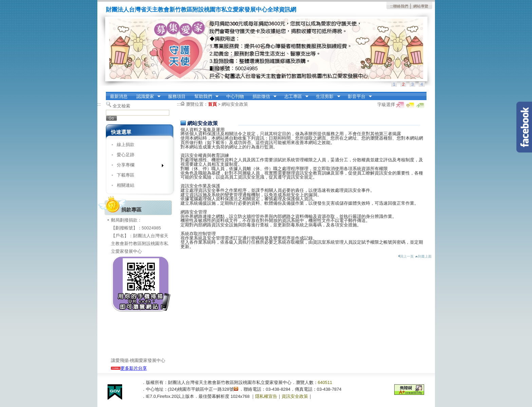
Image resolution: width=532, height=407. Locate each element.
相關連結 (126, 185)
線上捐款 (126, 145)
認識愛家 (146, 97)
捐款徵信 (262, 97)
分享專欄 (138, 166)
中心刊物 (235, 96)
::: (392, 6)
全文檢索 (121, 106)
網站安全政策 (235, 104)
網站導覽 (421, 6)
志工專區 (294, 97)
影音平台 (358, 97)
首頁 (212, 104)
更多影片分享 (129, 368)
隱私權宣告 (266, 396)
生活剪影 (326, 97)
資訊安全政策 (295, 396)
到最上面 (423, 256)
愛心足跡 (126, 155)
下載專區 (126, 175)
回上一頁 (406, 256)
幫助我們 (204, 97)
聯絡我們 (401, 6)
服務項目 (177, 96)
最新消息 (119, 96)
